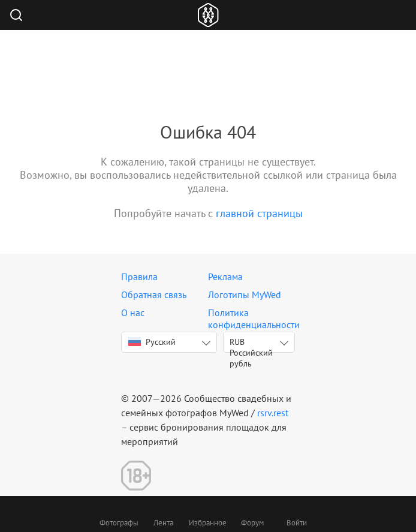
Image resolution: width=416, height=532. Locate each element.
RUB (251, 345)
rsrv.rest (273, 413)
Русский (152, 342)
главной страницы (259, 213)
